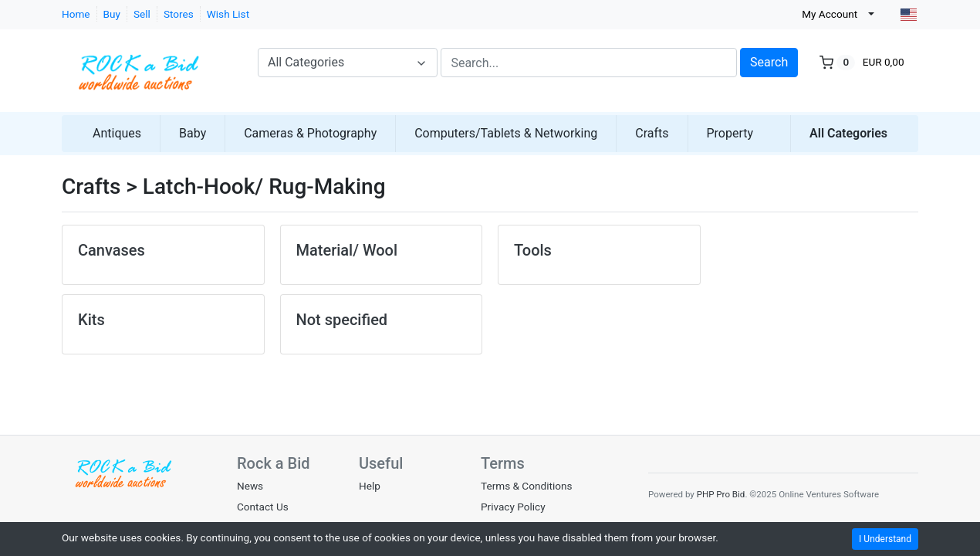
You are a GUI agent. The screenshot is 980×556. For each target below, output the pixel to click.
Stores (179, 14)
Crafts (652, 133)
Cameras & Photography (310, 133)
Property (730, 133)
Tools (533, 250)
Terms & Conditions (527, 486)
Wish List (228, 14)
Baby (193, 133)
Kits (91, 320)
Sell (142, 14)
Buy (112, 14)
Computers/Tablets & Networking (506, 133)
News (250, 486)
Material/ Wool (347, 250)
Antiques (117, 133)
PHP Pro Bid (721, 494)
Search (769, 62)
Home (76, 14)
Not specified (342, 320)
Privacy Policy (513, 507)
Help (370, 486)
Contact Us (263, 507)
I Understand (885, 539)
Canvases (112, 250)
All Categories (848, 133)
